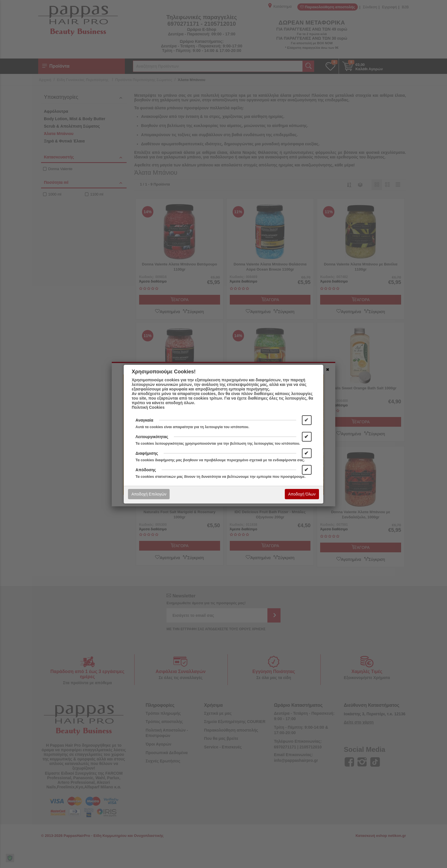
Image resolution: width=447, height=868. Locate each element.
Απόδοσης (146, 470)
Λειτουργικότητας (152, 437)
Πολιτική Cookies (148, 407)
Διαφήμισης (147, 453)
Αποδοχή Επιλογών (149, 494)
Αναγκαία (144, 420)
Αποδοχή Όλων (302, 494)
